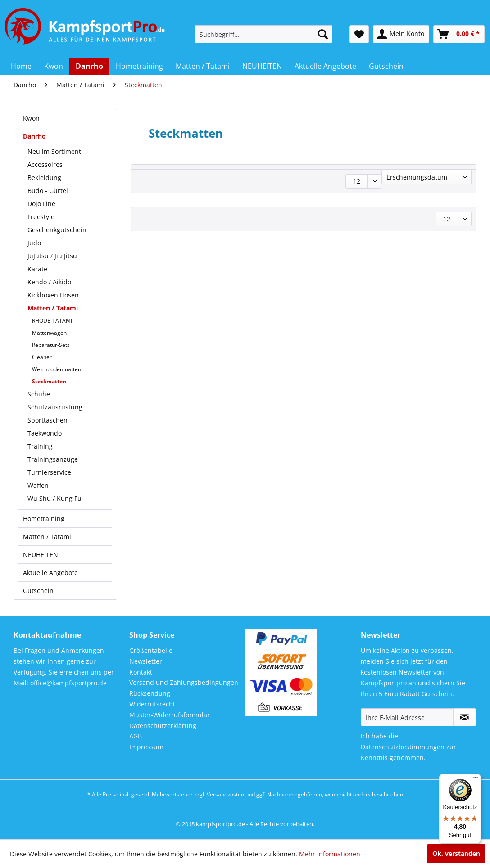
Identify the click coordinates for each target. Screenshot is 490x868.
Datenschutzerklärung (163, 726)
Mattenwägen (49, 333)
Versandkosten (225, 794)
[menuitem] (264, 34)
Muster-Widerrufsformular (170, 715)
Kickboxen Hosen (53, 295)
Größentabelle (151, 650)
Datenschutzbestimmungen (403, 747)
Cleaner (42, 357)
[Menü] (476, 779)
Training (40, 446)
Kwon (31, 118)
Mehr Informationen (330, 854)
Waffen (38, 485)
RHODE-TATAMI (52, 321)
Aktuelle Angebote (50, 573)
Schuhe (39, 394)
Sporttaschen (48, 420)
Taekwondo (45, 433)
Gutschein (38, 591)
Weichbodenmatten (57, 369)
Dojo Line (41, 204)
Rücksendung (150, 693)
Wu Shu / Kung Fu (54, 498)
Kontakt (141, 672)
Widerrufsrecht (152, 704)
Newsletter (146, 661)
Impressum (146, 747)
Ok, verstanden (456, 853)
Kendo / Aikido (49, 282)
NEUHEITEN (41, 555)
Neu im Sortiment (54, 151)
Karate (37, 269)
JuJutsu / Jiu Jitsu (52, 256)
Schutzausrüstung (55, 407)
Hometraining (44, 519)
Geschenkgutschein (57, 230)
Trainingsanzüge (53, 459)
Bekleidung (44, 178)
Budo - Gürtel (48, 191)
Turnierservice (49, 472)
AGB (136, 736)
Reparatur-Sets (51, 345)
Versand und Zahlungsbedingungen (184, 682)
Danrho (34, 136)
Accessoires (45, 164)
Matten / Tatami (53, 308)
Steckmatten (49, 381)
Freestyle (41, 217)
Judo (34, 243)
